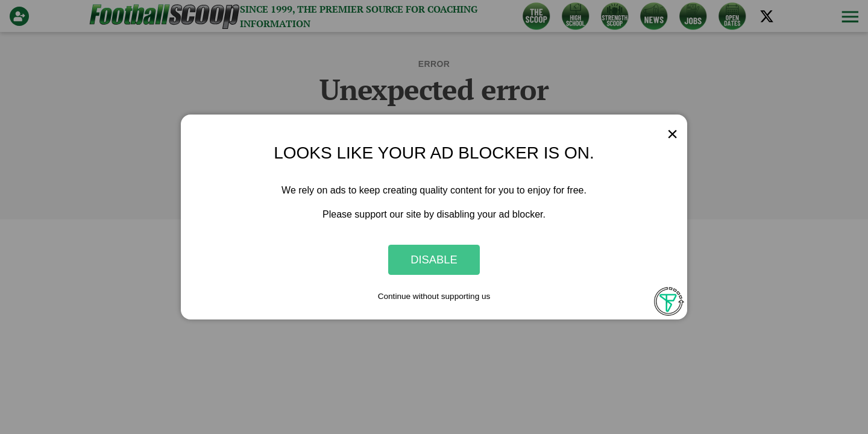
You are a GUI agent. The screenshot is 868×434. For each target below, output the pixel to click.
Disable (434, 259)
